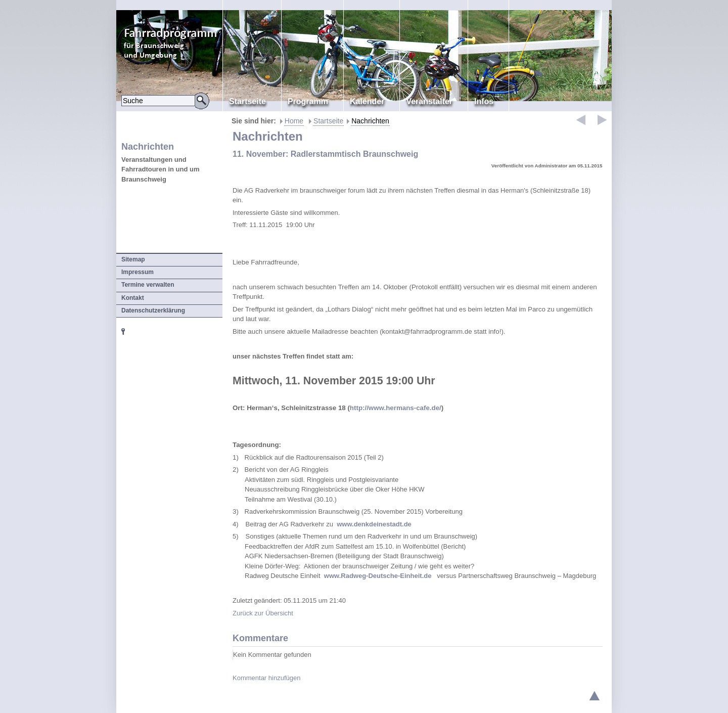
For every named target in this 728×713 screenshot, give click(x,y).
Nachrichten (370, 121)
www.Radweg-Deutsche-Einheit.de (378, 576)
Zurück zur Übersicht (263, 613)
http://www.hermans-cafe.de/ (396, 408)
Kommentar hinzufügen (266, 678)
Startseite (328, 121)
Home (294, 121)
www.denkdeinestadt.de (374, 524)
